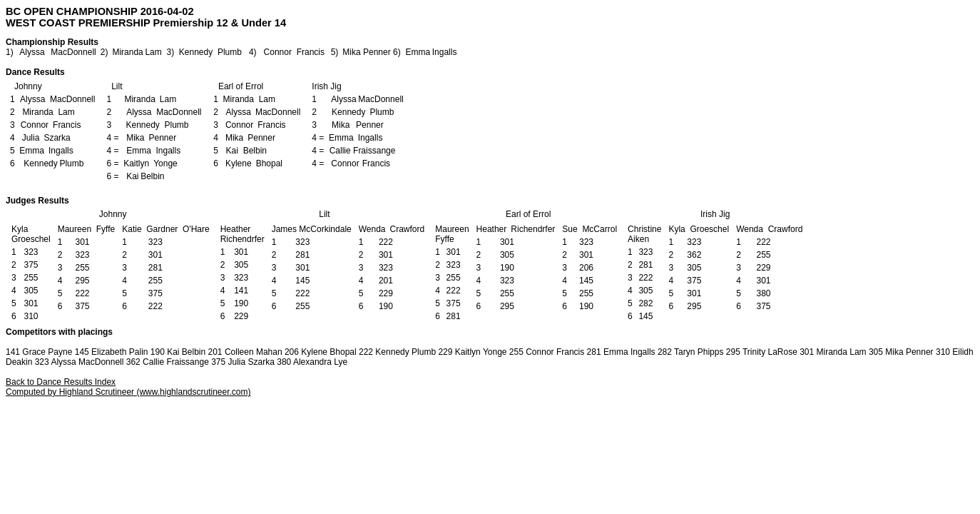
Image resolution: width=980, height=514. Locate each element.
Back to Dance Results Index (61, 382)
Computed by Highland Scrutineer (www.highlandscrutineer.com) (128, 392)
